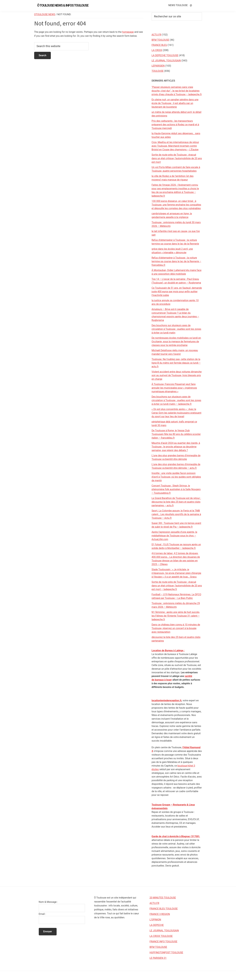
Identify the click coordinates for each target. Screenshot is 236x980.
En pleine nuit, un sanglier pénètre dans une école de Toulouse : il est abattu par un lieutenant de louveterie (175, 103)
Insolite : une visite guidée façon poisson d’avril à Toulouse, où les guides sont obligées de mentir (176, 477)
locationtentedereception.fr (167, 700)
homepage (128, 32)
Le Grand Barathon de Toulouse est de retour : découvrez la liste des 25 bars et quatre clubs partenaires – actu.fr (176, 502)
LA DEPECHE (157, 925)
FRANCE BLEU (159, 45)
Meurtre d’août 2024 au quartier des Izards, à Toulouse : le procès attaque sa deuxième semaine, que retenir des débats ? (176, 447)
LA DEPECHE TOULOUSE (165, 55)
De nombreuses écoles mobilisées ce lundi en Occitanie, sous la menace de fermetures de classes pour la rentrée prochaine (176, 342)
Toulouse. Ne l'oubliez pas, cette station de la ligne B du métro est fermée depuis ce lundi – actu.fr (176, 363)
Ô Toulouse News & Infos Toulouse (63, 5)
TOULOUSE (158, 71)
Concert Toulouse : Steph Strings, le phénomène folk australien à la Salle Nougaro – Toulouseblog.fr (176, 489)
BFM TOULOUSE (160, 40)
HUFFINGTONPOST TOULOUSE (166, 952)
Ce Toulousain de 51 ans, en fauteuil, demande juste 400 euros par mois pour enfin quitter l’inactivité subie (177, 292)
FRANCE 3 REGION (160, 914)
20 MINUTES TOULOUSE (163, 898)
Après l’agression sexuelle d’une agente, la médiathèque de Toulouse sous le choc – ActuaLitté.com (174, 536)
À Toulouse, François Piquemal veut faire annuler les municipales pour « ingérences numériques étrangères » (174, 388)
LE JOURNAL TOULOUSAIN (166, 61)
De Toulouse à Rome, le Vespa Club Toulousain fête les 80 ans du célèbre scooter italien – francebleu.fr (176, 434)
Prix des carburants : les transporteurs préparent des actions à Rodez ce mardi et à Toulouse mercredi (175, 125)
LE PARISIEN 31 (158, 958)
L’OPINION (155, 920)
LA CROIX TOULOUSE (161, 936)
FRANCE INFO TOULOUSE (163, 942)
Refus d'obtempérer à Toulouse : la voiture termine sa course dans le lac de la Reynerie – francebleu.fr (176, 261)
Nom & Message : (48, 902)
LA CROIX (157, 50)
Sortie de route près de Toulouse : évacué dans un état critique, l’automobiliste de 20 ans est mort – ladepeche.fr (177, 586)
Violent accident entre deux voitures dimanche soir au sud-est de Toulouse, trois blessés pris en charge (177, 375)
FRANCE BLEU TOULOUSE (164, 909)
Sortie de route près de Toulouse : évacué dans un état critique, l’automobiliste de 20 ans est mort (177, 158)
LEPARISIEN (158, 66)
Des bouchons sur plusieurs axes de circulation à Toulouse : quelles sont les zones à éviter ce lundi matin (176, 329)
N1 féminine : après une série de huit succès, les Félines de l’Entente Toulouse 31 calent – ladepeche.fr (176, 616)
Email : (42, 914)
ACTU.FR (156, 35)
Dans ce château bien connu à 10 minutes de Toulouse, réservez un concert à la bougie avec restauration (176, 628)
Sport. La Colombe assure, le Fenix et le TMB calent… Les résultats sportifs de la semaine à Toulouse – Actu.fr (176, 514)
